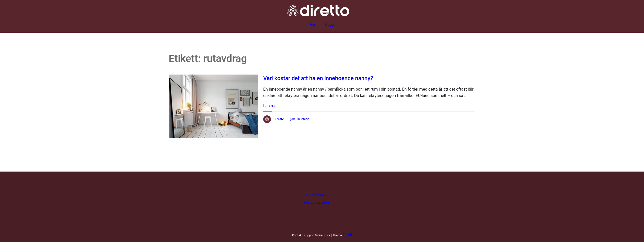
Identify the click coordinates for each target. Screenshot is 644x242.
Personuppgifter (317, 202)
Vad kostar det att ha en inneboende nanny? (318, 78)
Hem (314, 25)
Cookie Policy (317, 195)
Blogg (329, 25)
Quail (347, 235)
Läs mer (271, 106)
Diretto (279, 119)
